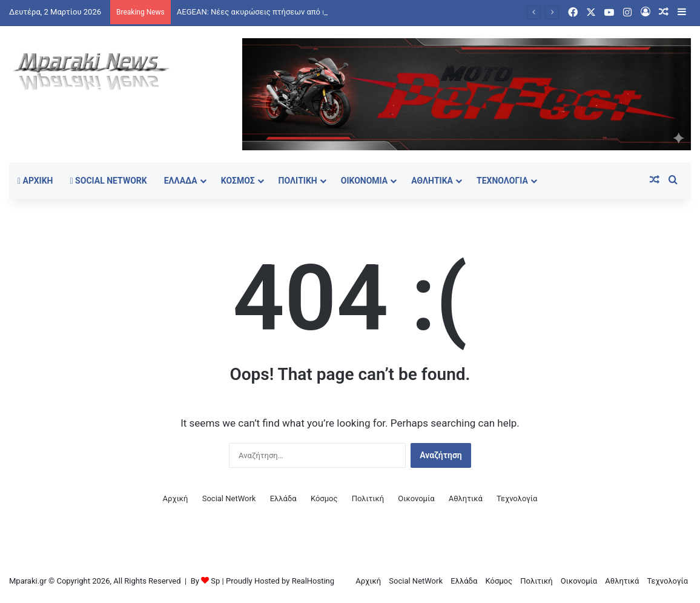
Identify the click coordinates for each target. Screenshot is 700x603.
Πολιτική (298, 181)
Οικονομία (365, 181)
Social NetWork (109, 181)
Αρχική (35, 181)
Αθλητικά (432, 181)
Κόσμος (238, 181)
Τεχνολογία (502, 181)
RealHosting (313, 581)
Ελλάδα (181, 181)
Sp (215, 581)
